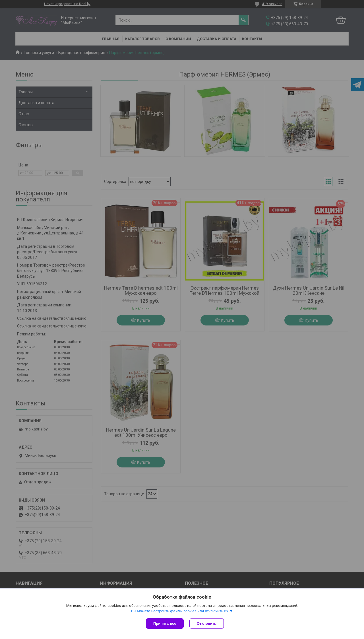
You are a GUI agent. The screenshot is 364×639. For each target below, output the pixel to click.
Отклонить (207, 623)
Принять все (165, 623)
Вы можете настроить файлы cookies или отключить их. (180, 611)
